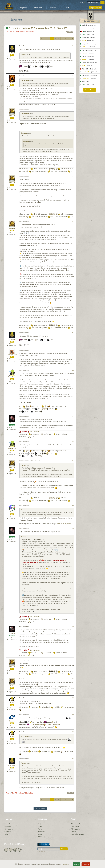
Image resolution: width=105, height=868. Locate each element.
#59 (73, 732)
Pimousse (23, 55)
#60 (73, 759)
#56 (73, 679)
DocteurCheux (12, 355)
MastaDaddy (12, 377)
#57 (73, 698)
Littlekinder (25, 81)
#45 (73, 222)
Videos (40, 826)
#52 (73, 505)
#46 (73, 333)
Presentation (9, 824)
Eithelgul (12, 53)
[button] (82, 3)
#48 (73, 370)
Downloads (41, 832)
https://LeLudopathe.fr (64, 524)
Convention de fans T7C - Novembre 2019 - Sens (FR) (37, 28)
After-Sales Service (77, 834)
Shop (67, 8)
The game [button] (23, 8)
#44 (73, 176)
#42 (73, 76)
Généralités (30, 32)
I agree (76, 864)
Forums (53, 8)
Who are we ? (75, 824)
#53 (73, 528)
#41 (73, 46)
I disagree (86, 864)
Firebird (12, 423)
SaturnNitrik (25, 737)
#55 (73, 660)
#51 (73, 461)
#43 (73, 109)
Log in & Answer (40, 808)
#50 (73, 442)
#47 (73, 350)
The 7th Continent (19, 32)
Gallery (7, 834)
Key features (9, 829)
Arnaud (12, 512)
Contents (8, 832)
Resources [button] (39, 8)
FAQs (40, 824)
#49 (73, 416)
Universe (8, 826)
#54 (73, 626)
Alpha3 (12, 703)
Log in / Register (96, 8)
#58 (73, 714)
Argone (12, 83)
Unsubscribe (41, 851)
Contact (74, 832)
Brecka (12, 686)
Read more (67, 864)
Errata (40, 834)
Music (40, 829)
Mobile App (41, 837)
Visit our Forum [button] (90, 90)
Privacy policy (76, 829)
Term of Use (75, 826)
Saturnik (12, 721)
